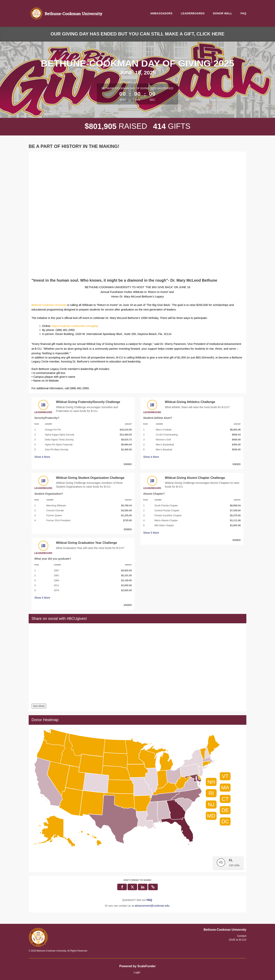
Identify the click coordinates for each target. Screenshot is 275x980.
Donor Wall (223, 13)
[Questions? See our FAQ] (149, 900)
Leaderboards (193, 13)
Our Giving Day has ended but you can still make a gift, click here (138, 34)
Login (137, 972)
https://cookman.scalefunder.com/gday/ (75, 326)
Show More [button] (42, 457)
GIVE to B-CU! (238, 940)
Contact (242, 936)
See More (39, 706)
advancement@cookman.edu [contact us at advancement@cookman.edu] (152, 906)
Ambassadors (161, 13)
